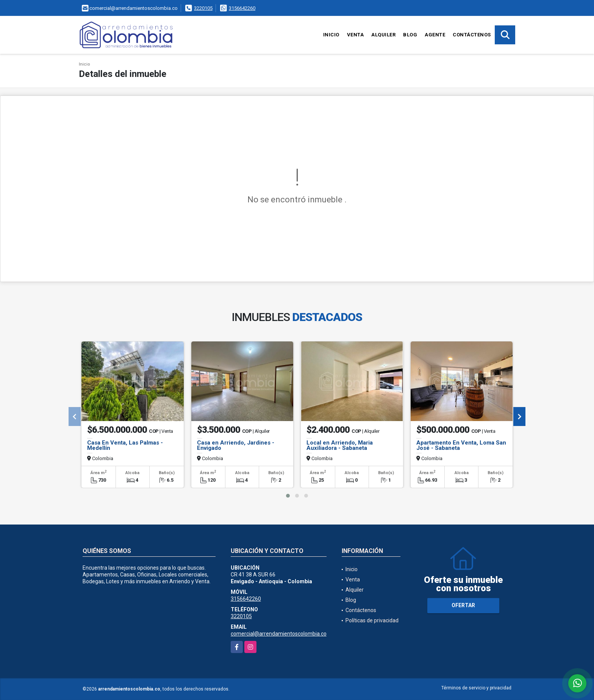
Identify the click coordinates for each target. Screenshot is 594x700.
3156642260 (242, 8)
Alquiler (383, 35)
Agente (435, 35)
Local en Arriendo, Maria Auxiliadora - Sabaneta (340, 445)
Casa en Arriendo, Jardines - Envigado (236, 445)
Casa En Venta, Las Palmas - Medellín (125, 445)
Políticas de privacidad (372, 620)
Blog (410, 35)
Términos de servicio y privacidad (476, 688)
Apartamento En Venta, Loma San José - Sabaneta (461, 445)
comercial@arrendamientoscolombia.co (279, 634)
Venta (356, 35)
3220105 (203, 8)
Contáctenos (472, 35)
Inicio (331, 35)
